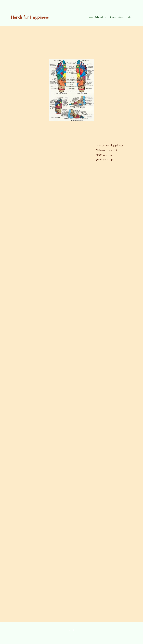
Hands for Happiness (30, 17)
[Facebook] (70, 630)
